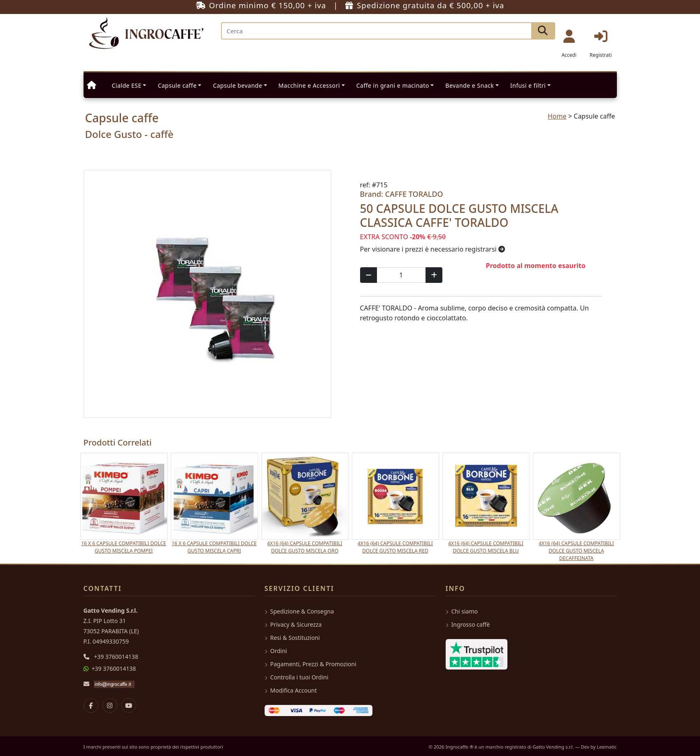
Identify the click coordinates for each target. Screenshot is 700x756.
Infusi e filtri (528, 85)
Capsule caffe (177, 85)
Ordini (276, 651)
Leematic (607, 747)
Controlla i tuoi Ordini (297, 677)
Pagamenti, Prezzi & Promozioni (310, 664)
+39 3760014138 (116, 657)
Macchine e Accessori (309, 85)
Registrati (601, 44)
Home (557, 116)
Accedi (569, 44)
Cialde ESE (127, 85)
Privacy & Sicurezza (293, 624)
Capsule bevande (237, 85)
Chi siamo (462, 611)
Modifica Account (291, 690)
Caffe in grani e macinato (393, 85)
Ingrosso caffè (468, 624)
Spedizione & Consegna (299, 611)
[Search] (377, 31)
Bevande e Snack (470, 85)
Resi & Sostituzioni (292, 638)
